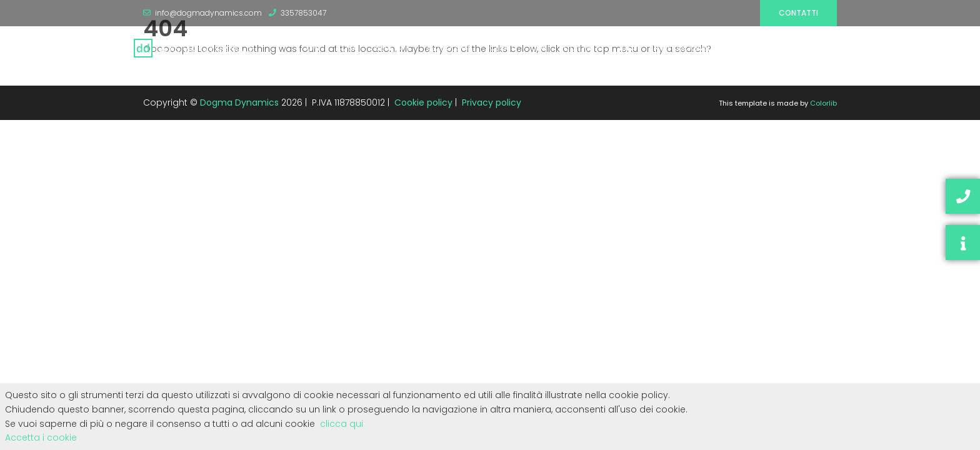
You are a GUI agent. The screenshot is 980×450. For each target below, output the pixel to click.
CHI (313, 48)
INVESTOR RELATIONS (690, 48)
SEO (834, 48)
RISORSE (759, 48)
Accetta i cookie (41, 437)
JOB (540, 48)
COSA (347, 48)
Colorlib (823, 103)
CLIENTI (503, 48)
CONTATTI (583, 48)
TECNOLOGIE (449, 48)
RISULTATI (392, 48)
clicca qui (342, 424)
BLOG (800, 48)
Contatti (798, 13)
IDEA (627, 48)
